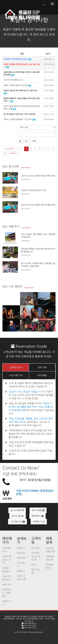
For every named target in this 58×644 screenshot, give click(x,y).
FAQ (34, 565)
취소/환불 (42, 375)
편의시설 (21, 553)
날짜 (49, 54)
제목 (22, 54)
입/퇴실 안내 (16, 367)
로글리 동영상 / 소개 (7, 560)
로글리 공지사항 (29, 20)
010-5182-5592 (39, 480)
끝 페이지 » (14, 153)
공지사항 (18, 516)
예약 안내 (7, 585)
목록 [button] (34, 141)
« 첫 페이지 (9, 149)
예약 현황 (38, 510)
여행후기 (39, 522)
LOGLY (24, 632)
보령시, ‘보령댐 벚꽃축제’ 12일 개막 (18, 119)
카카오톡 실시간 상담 (36, 556)
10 (5, 153)
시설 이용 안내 (16, 375)
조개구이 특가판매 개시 (13, 80)
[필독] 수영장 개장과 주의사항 (15, 85)
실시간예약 (17, 510)
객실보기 (21, 548)
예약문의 (38, 516)
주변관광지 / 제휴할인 (6, 593)
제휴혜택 (21, 558)
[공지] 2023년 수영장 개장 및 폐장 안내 (38, 176)
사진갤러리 (17, 522)
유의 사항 (42, 367)
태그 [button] (27, 141)
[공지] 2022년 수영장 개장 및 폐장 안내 (38, 205)
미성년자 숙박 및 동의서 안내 (33, 190)
